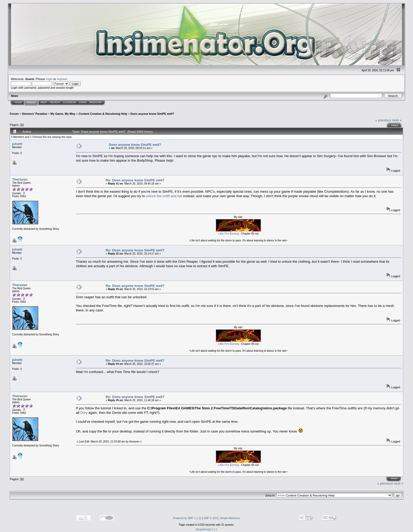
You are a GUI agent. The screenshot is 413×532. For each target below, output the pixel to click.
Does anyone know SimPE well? (152, 114)
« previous (383, 120)
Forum (31, 102)
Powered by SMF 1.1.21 (187, 518)
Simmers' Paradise (35, 114)
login (49, 79)
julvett (17, 144)
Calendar (69, 102)
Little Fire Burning (228, 234)
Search (55, 102)
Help (44, 102)
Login (83, 102)
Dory (84, 413)
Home (18, 102)
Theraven (20, 179)
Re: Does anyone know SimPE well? (135, 180)
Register (96, 102)
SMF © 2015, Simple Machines (222, 518)
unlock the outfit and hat (164, 196)
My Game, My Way (63, 114)
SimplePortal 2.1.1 (206, 529)
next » (397, 120)
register (62, 79)
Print (395, 126)
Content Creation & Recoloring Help (103, 114)
